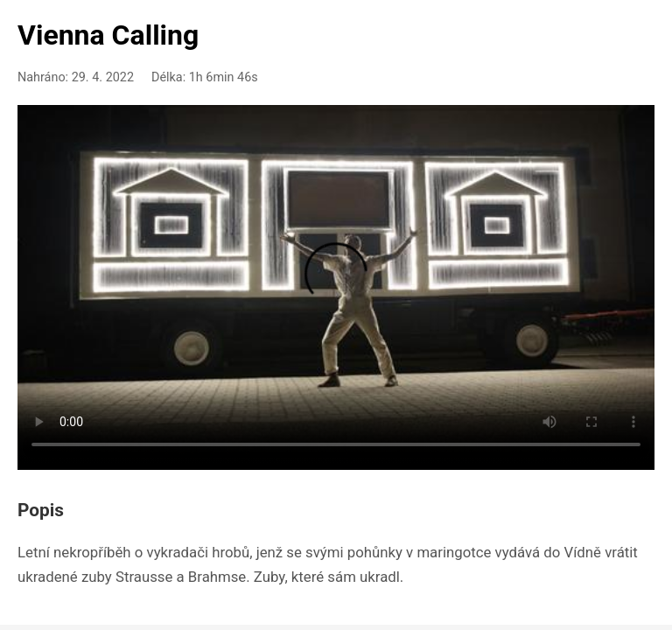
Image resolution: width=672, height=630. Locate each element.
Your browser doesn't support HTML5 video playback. (336, 284)
